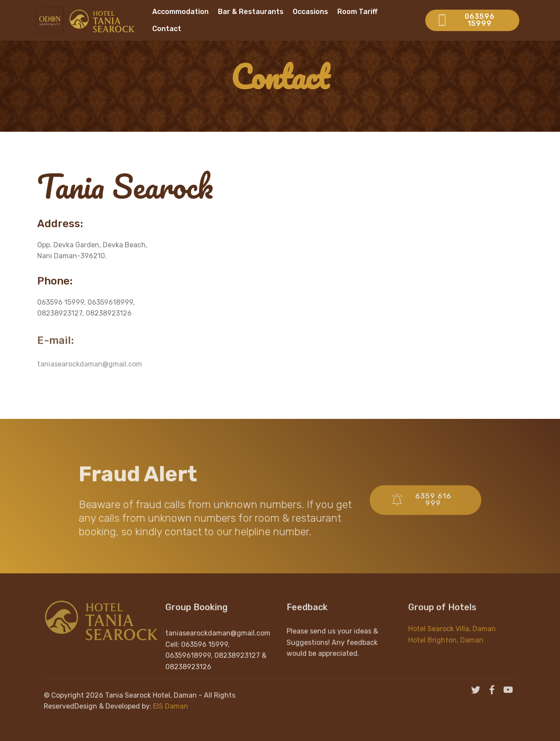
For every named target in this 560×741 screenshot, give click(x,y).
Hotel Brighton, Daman (446, 648)
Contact (167, 29)
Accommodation (180, 12)
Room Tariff (357, 12)
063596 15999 (466, 20)
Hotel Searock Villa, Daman (452, 637)
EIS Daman (171, 715)
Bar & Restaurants (251, 12)
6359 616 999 (422, 511)
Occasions (310, 12)
